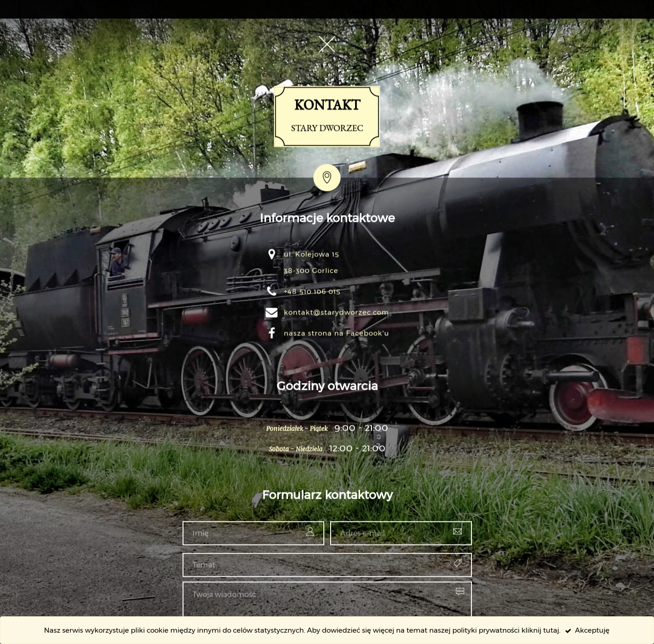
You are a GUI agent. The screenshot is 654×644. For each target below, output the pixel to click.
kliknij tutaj (540, 630)
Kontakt (327, 243)
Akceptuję (587, 630)
